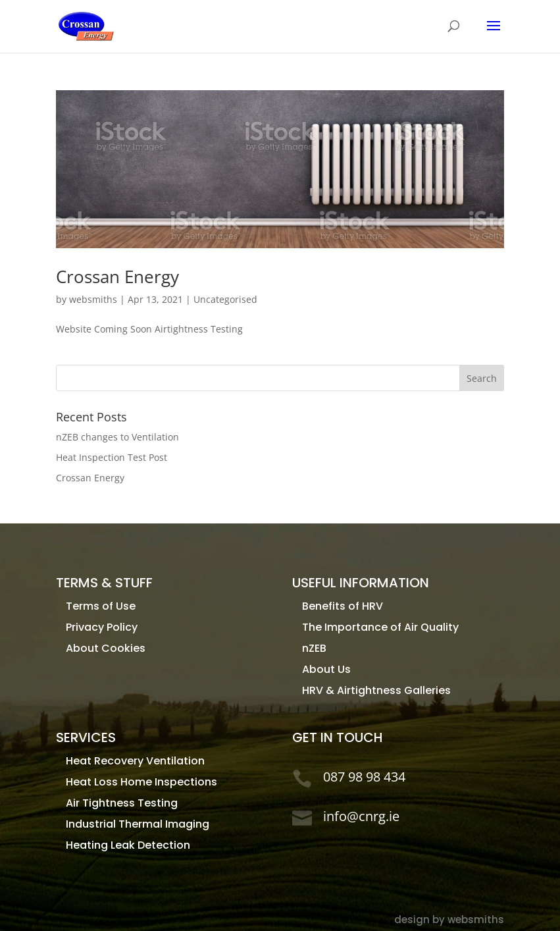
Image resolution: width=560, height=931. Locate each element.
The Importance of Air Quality (380, 627)
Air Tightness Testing (122, 803)
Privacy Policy (102, 627)
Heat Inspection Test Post (112, 457)
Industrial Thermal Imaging (138, 824)
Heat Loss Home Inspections (141, 782)
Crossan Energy (117, 277)
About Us (326, 669)
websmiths (93, 299)
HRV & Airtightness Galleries (376, 690)
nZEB (314, 648)
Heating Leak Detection (128, 845)
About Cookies (106, 648)
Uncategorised (225, 299)
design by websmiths (449, 919)
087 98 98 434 (364, 777)
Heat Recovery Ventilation (135, 761)
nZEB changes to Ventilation (117, 437)
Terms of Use (101, 606)
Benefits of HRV (343, 606)
